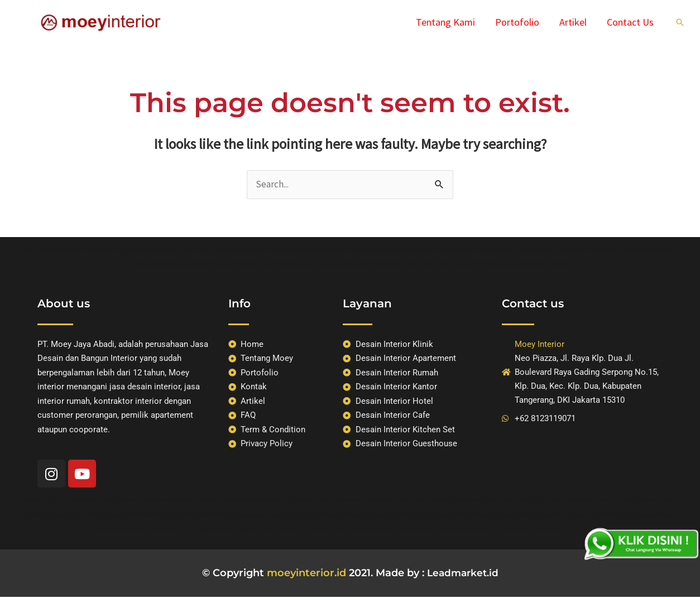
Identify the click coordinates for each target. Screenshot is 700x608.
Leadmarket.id (463, 573)
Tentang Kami (445, 22)
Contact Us (630, 22)
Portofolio (517, 22)
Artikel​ (573, 22)
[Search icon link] (680, 22)
